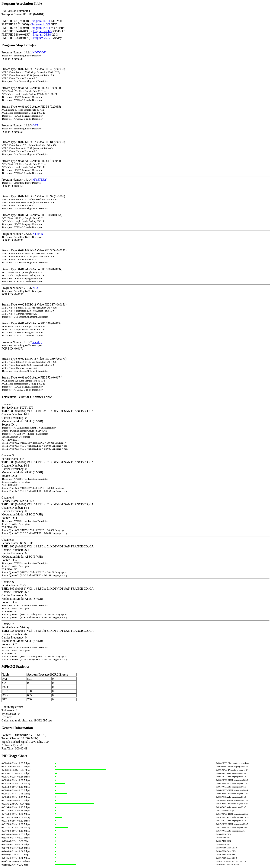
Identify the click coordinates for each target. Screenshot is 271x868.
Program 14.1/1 (41, 21)
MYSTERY (40, 180)
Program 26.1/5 (42, 31)
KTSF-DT (39, 234)
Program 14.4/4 (41, 28)
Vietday (37, 342)
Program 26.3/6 (42, 35)
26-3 (35, 288)
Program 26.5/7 (42, 38)
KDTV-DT (39, 52)
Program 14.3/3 (41, 24)
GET (35, 125)
